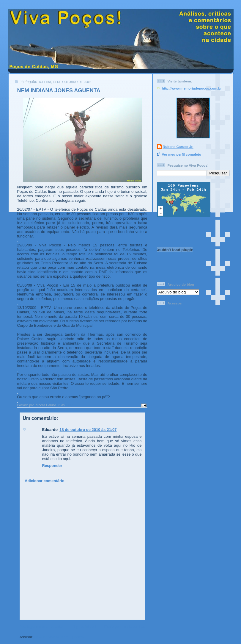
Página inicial (83, 626)
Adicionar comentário (45, 481)
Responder (52, 466)
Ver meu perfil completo (182, 154)
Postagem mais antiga (124, 626)
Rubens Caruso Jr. (178, 147)
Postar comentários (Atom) (59, 637)
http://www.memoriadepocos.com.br (192, 88)
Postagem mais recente (41, 626)
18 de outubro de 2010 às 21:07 (88, 430)
